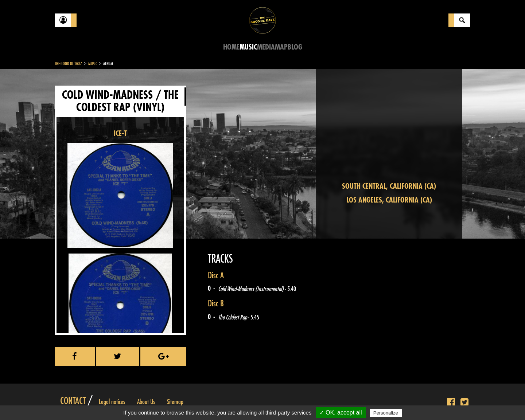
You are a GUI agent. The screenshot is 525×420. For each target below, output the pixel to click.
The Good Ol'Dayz (68, 64)
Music (248, 47)
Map (281, 47)
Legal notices (112, 402)
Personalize (386, 413)
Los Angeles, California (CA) (389, 200)
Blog (295, 47)
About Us (146, 402)
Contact (73, 401)
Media (266, 47)
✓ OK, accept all (341, 413)
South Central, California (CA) (389, 186)
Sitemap (175, 402)
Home (231, 47)
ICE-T (120, 134)
